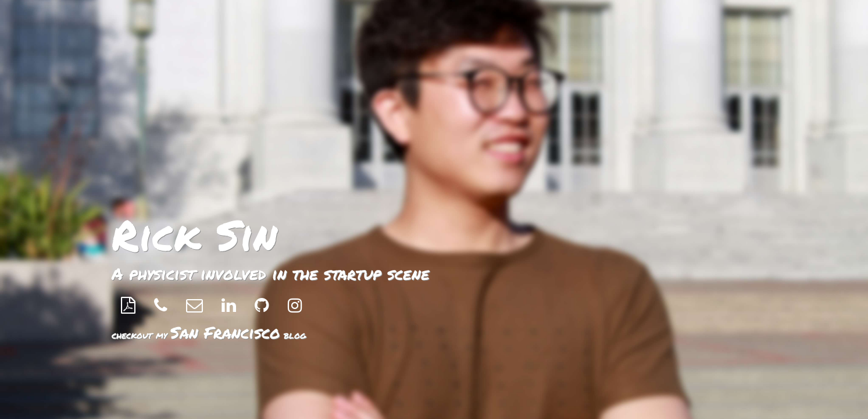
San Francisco (225, 332)
